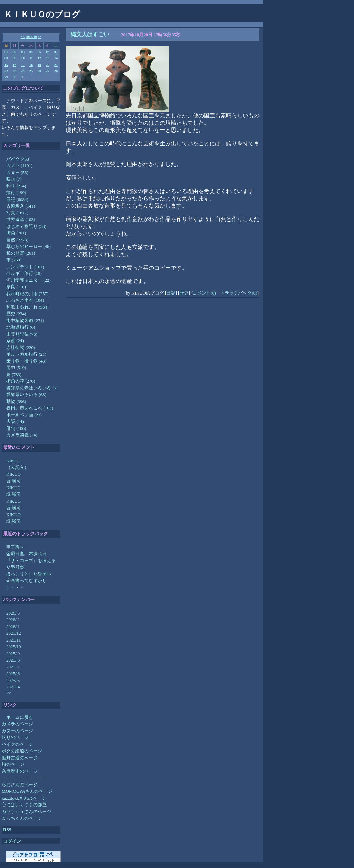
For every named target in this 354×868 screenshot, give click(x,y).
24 (23, 71)
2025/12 (14, 633)
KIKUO (13, 461)
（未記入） (17, 467)
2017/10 (31, 37)
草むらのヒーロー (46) (29, 246)
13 (48, 58)
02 (15, 52)
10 (23, 58)
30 (15, 77)
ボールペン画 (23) (24, 415)
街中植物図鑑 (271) (25, 321)
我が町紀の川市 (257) (27, 294)
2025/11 (13, 640)
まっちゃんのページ (22, 818)
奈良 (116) (16, 287)
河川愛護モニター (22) (29, 280)
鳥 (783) (14, 374)
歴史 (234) (16, 314)
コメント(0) (204, 293)
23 (15, 71)
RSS (7, 830)
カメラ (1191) (19, 166)
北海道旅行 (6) (21, 327)
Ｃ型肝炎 (15, 567)
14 (56, 58)
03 (23, 52)
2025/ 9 (13, 653)
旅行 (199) (16, 192)
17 (23, 65)
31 (23, 77)
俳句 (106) (16, 428)
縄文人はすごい (90, 34)
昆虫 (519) (16, 368)
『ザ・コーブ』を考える (31, 561)
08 (6, 58)
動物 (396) (16, 401)
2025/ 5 (13, 680)
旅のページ (13, 764)
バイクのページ (17, 744)
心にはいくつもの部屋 (24, 805)
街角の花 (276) (21, 381)
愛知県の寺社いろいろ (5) (32, 388)
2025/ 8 (13, 660)
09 (15, 58)
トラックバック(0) (239, 293)
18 (31, 65)
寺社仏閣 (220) (21, 348)
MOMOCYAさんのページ (27, 791)
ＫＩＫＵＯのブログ (42, 15)
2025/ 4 (13, 687)
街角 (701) (16, 233)
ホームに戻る (20, 717)
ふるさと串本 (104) (25, 300)
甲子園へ (15, 547)
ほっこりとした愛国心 (29, 574)
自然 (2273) (17, 240)
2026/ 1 (13, 626)
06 (48, 52)
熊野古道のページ (20, 758)
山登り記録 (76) (22, 334)
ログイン (12, 841)
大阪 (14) (15, 421)
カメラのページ (17, 724)
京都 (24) (15, 341)
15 (6, 65)
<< (23, 37)
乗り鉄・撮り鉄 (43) (26, 361)
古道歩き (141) (21, 206)
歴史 (184, 293)
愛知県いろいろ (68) (26, 394)
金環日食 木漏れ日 (26, 554)
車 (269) (14, 260)
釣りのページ (15, 737)
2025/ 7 (13, 667)
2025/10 (14, 647)
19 (39, 65)
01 (6, 52)
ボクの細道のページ (22, 751)
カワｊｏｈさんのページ (26, 812)
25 (31, 71)
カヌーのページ (17, 731)
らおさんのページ (20, 785)
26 (39, 71)
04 (31, 52)
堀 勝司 (13, 481)
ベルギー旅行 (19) (24, 273)
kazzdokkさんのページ (24, 798)
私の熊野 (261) (21, 253)
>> (40, 37)
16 (15, 65)
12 (39, 58)
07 (56, 52)
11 (31, 58)
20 (48, 65)
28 (56, 71)
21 (56, 65)
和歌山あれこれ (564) (27, 307)
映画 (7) (14, 179)
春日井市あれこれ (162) (30, 408)
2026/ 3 (13, 613)
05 (39, 52)
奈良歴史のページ (20, 771)
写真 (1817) (17, 213)
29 (6, 77)
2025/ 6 (13, 673)
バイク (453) (18, 159)
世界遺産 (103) (21, 219)
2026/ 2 (13, 620)
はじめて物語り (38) (26, 226)
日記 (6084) (17, 199)
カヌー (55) (17, 172)
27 (48, 71)
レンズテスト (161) (25, 267)
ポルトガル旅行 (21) (26, 354)
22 (6, 71)
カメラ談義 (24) (22, 435)
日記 (171, 293)
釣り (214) (16, 186)
